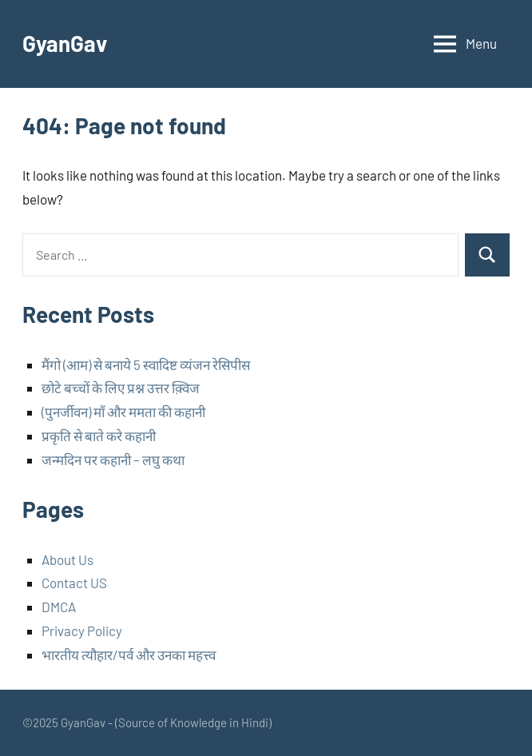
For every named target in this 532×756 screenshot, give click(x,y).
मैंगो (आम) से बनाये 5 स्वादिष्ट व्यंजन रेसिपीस (146, 364)
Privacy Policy (82, 631)
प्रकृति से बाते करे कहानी (99, 436)
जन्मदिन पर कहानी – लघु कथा (113, 460)
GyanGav (65, 43)
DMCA (59, 607)
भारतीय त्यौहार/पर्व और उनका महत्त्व (129, 655)
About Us (67, 559)
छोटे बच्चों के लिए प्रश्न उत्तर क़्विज (121, 388)
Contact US (74, 583)
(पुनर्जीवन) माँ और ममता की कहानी (123, 412)
